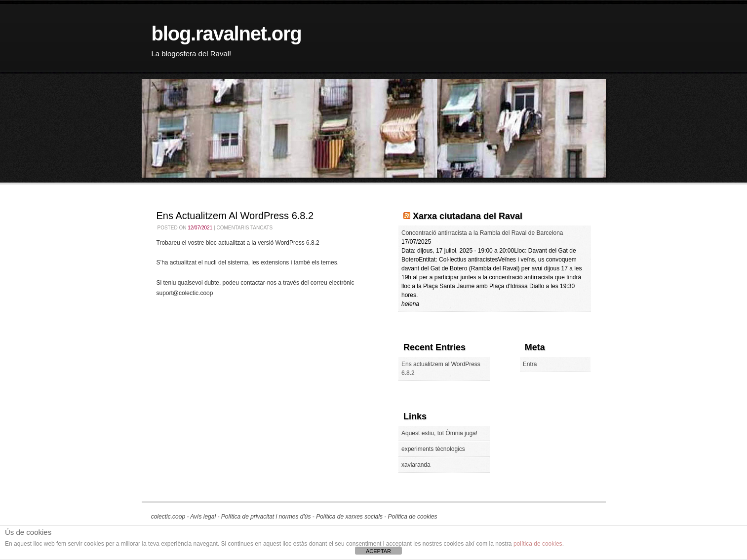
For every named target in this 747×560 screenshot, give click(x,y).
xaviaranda (416, 465)
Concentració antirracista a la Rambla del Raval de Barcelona (482, 233)
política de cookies (538, 544)
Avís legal (203, 517)
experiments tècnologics (433, 449)
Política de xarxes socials (349, 517)
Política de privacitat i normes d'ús (266, 517)
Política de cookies (413, 517)
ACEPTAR (378, 551)
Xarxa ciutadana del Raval (468, 216)
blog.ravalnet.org (227, 34)
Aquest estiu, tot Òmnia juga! (439, 433)
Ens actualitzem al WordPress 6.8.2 (235, 216)
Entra (530, 364)
